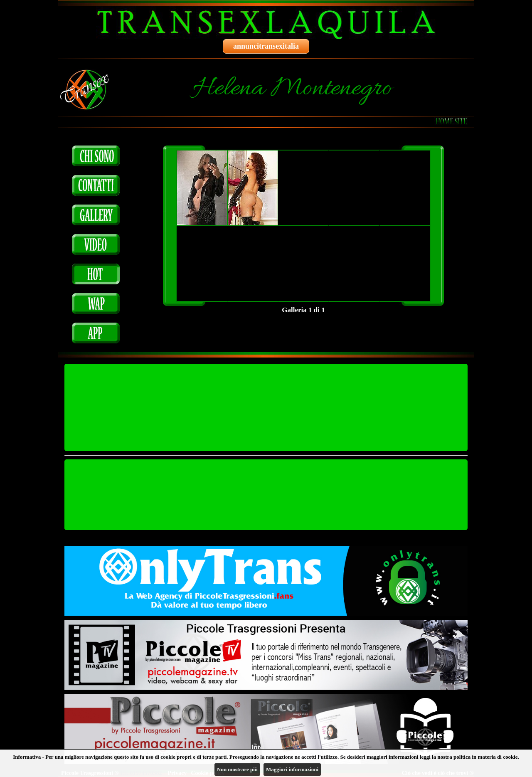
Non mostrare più (237, 769)
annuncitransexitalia (266, 46)
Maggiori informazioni (292, 769)
